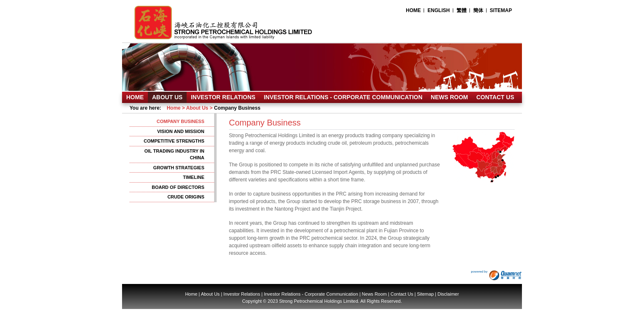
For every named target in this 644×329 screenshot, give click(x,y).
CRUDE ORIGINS (186, 197)
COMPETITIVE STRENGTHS (174, 141)
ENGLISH (438, 10)
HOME (413, 10)
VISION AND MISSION (181, 131)
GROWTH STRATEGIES (179, 168)
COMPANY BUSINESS (181, 121)
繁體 (462, 10)
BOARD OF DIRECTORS (178, 187)
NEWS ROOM (449, 97)
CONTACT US (495, 97)
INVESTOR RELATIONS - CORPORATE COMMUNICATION (343, 97)
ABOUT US (167, 97)
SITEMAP (501, 10)
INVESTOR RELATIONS (223, 97)
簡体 (478, 10)
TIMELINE (193, 177)
